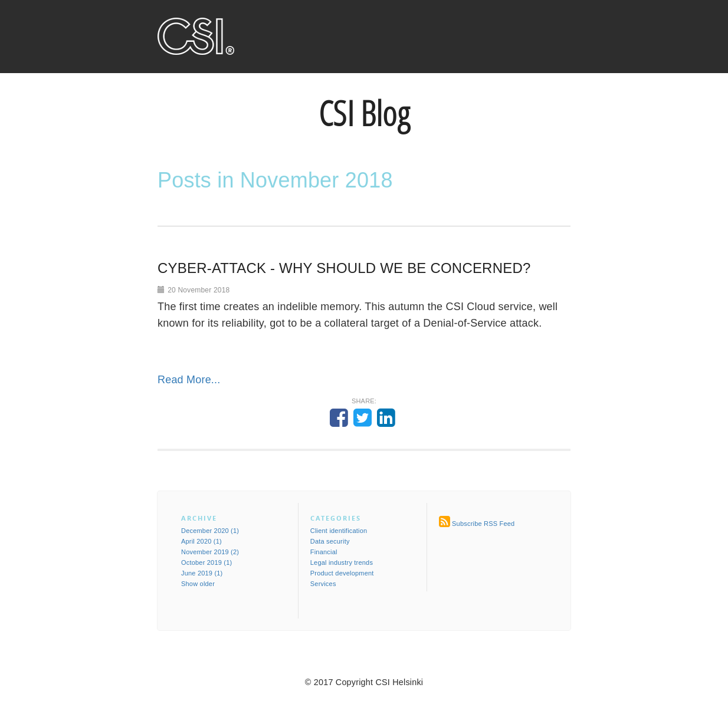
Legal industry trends (342, 562)
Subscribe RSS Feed (483, 524)
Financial (324, 552)
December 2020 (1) (210, 531)
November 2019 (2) (210, 552)
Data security (330, 541)
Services (323, 584)
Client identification (339, 531)
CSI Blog (364, 113)
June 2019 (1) (202, 573)
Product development (342, 573)
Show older (198, 584)
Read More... (189, 380)
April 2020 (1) (201, 541)
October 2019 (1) (206, 562)
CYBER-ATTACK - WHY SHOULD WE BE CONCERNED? (344, 268)
